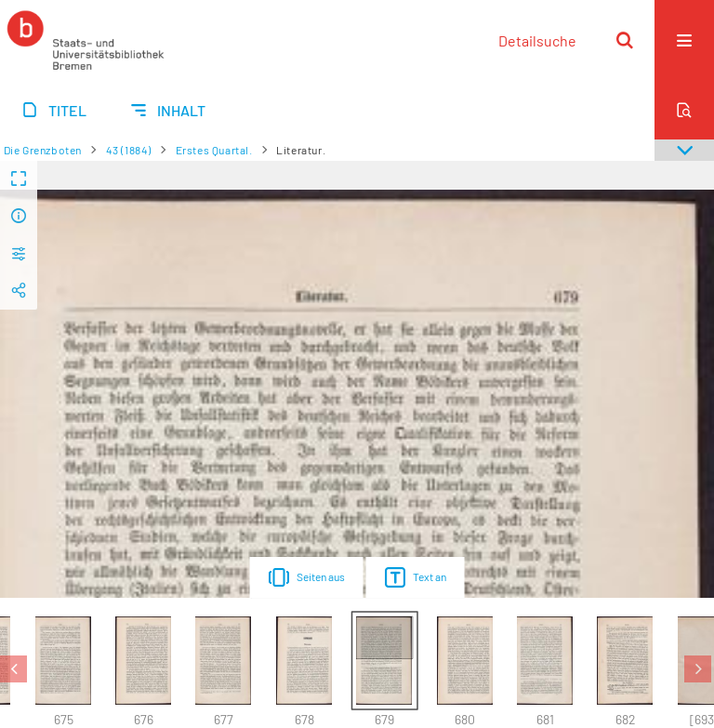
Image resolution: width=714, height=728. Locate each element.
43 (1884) (129, 150)
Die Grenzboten (43, 150)
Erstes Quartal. (214, 150)
